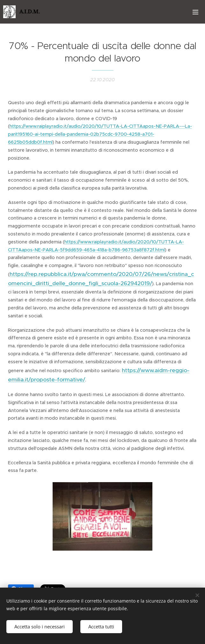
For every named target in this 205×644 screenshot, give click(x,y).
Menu (195, 12)
